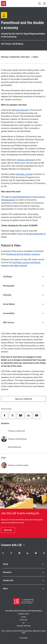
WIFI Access (23, 323)
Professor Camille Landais (18, 465)
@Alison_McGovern (26, 160)
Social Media (23, 304)
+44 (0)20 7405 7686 (24, 626)
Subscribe (8, 530)
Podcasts (23, 295)
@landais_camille (24, 174)
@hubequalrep (8, 200)
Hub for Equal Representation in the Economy (25, 197)
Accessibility (23, 313)
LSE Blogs (23, 277)
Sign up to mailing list (23, 399)
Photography (23, 286)
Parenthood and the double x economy (23, 254)
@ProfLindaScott (20, 110)
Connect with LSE (13, 545)
